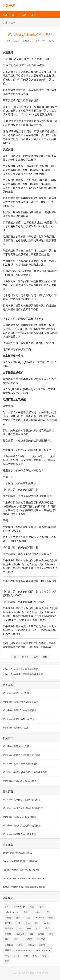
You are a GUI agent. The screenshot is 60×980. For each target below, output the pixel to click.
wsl (20, 928)
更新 (37, 923)
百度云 (8, 950)
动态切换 (20, 934)
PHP (15, 657)
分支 (18, 923)
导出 (41, 907)
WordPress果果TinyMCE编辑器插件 (20, 702)
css (31, 934)
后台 (32, 907)
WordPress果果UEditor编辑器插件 (20, 710)
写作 (7, 939)
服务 (34, 15)
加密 (7, 961)
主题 (24, 15)
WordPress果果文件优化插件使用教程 (22, 755)
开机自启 (9, 945)
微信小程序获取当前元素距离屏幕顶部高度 (24, 887)
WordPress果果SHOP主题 (16, 728)
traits (37, 912)
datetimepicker (23, 950)
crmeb (41, 934)
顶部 (20, 945)
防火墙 (42, 945)
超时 (18, 918)
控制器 (31, 945)
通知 (51, 934)
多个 (7, 907)
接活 (28, 923)
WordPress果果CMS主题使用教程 (20, 817)
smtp (47, 923)
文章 (13, 23)
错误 (44, 956)
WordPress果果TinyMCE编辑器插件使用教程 (25, 772)
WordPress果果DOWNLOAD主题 (19, 719)
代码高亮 (28, 939)
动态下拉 (41, 939)
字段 (7, 956)
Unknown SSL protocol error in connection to (25, 879)
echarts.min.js (12, 912)
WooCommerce (43, 950)
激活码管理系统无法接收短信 (17, 853)
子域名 (26, 912)
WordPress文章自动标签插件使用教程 (22, 800)
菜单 (47, 928)
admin (16, 41)
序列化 (8, 918)
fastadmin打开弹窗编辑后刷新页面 (20, 861)
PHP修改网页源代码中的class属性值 (21, 870)
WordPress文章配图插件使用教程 (22, 669)
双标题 (25, 657)
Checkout (39, 918)
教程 (45, 657)
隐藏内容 (9, 928)
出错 (51, 918)
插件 (14, 15)
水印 (38, 928)
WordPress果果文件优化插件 (17, 693)
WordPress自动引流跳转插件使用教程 (22, 825)
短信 (28, 918)
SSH (29, 928)
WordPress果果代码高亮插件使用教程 (24, 674)
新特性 (8, 934)
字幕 (26, 956)
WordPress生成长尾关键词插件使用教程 (23, 808)
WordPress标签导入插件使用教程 (19, 834)
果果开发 (9, 6)
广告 (35, 956)
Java (16, 956)
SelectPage (20, 907)
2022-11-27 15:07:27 (44, 41)
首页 (5, 15)
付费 (47, 912)
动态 (16, 939)
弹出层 (8, 923)
